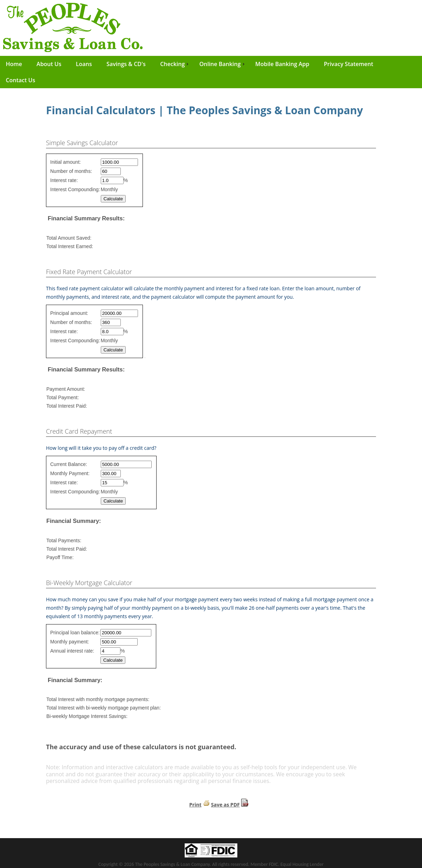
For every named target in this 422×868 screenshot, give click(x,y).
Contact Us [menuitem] (20, 80)
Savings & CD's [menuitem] (126, 64)
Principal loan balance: (75, 633)
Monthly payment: (70, 642)
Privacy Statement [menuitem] (348, 64)
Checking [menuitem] (175, 64)
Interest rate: (64, 180)
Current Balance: (69, 464)
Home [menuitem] (14, 64)
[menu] (211, 72)
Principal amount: (69, 313)
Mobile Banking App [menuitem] (282, 64)
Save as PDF (225, 805)
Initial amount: (65, 162)
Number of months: (71, 171)
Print (195, 805)
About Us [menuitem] (49, 64)
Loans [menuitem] (84, 64)
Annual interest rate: (72, 651)
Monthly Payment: (70, 473)
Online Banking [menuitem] (223, 64)
